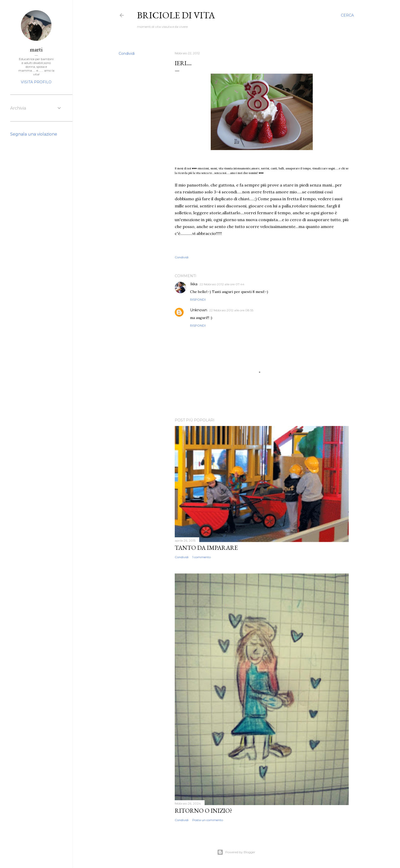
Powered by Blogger (236, 852)
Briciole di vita (176, 15)
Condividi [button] (127, 54)
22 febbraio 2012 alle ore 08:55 (231, 310)
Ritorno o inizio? (203, 811)
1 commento (202, 557)
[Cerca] (347, 15)
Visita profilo (36, 82)
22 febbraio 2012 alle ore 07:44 (222, 284)
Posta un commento (208, 820)
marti (36, 49)
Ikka (194, 284)
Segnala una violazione (34, 134)
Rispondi (198, 299)
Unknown (199, 310)
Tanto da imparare (206, 548)
